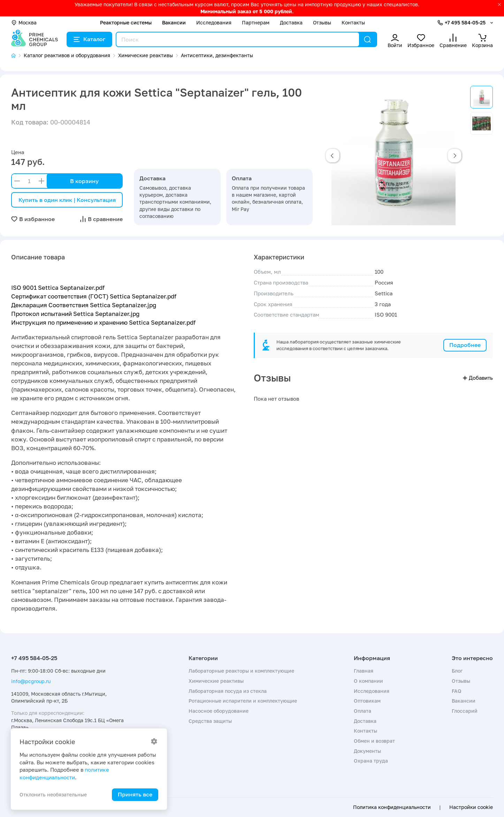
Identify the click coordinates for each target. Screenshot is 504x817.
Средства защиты (210, 721)
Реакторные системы (126, 22)
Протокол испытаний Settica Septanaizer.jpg (75, 314)
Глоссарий (465, 711)
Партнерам (256, 22)
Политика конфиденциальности (392, 807)
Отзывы (322, 22)
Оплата (362, 711)
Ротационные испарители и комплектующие (243, 701)
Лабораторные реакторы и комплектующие (241, 671)
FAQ (457, 691)
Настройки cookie (471, 807)
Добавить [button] (478, 378)
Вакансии (174, 22)
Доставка (291, 22)
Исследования (214, 22)
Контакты (353, 22)
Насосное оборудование (219, 711)
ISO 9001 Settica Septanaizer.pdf (58, 288)
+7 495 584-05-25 (465, 22)
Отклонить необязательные (53, 795)
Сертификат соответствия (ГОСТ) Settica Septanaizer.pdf (94, 296)
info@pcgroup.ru (31, 681)
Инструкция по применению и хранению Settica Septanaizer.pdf (103, 322)
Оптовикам (367, 701)
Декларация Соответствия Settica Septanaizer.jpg (84, 305)
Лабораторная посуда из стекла (228, 691)
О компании (368, 681)
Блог (457, 671)
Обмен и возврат (374, 741)
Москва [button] (24, 22)
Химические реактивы (216, 681)
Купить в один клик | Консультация (67, 200)
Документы (367, 751)
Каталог (89, 39)
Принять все (135, 794)
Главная (364, 671)
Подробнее (465, 345)
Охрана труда (371, 761)
